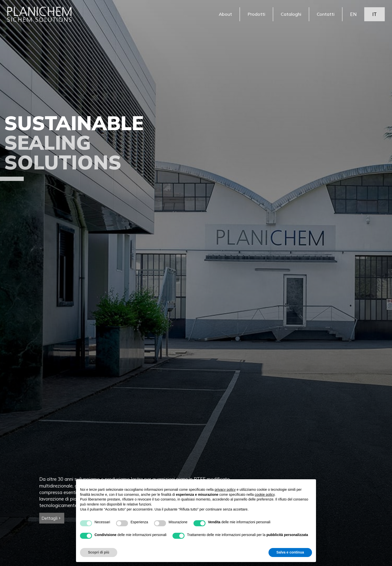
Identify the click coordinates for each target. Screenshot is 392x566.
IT (374, 15)
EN (353, 15)
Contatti (325, 15)
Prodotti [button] (255, 15)
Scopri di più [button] (99, 552)
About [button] (223, 15)
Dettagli (52, 518)
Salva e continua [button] (290, 552)
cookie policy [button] (265, 495)
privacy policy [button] (225, 490)
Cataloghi (290, 15)
